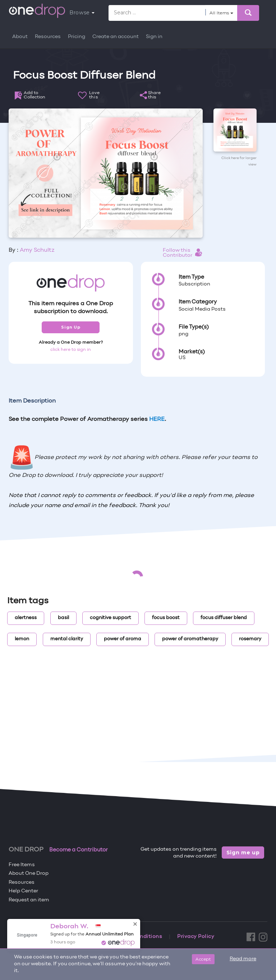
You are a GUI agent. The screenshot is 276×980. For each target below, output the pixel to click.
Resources (48, 37)
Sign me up (243, 853)
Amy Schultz (37, 250)
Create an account (116, 37)
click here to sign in (71, 350)
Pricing (77, 37)
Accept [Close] (203, 959)
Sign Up (71, 327)
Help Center (23, 891)
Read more (243, 959)
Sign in (154, 37)
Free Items (22, 865)
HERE (157, 419)
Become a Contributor (79, 850)
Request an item (29, 900)
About (20, 37)
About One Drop (29, 874)
